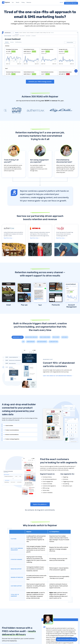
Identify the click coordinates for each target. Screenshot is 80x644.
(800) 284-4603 (74, 1)
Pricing (23, 2)
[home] (6, 2)
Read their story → (9, 238)
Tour (13, 2)
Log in (61, 2)
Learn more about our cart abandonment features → (58, 376)
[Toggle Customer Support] (67, 639)
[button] (29, 2)
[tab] (18, 337)
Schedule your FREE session (71, 3)
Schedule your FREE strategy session (40, 82)
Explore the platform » (40, 504)
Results (18, 2)
